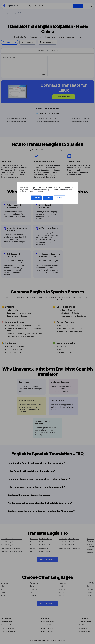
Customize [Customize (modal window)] (59, 198)
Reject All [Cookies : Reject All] (48, 198)
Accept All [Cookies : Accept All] (36, 198)
